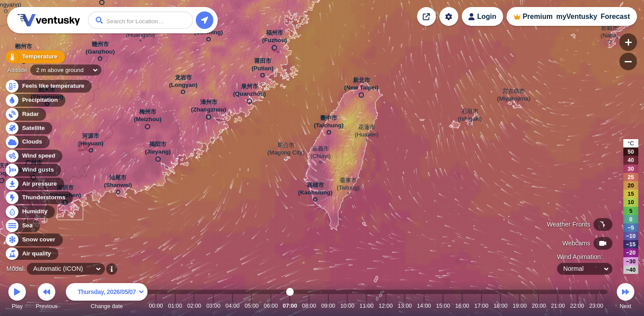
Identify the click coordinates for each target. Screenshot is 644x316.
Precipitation (35, 100)
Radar (25, 114)
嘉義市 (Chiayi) (320, 154)
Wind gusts (33, 170)
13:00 (405, 306)
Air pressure (34, 184)
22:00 (577, 306)
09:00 (328, 306)
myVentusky (577, 16)
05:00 (252, 306)
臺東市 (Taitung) (348, 185)
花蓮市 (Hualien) (367, 132)
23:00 (596, 306)
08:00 (309, 306)
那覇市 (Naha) (610, 33)
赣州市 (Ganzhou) (100, 50)
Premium (537, 16)
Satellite (28, 128)
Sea (22, 226)
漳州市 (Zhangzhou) (209, 108)
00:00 (156, 306)
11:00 (367, 306)
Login (487, 16)
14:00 (424, 306)
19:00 (520, 306)
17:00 (482, 306)
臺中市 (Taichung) (329, 123)
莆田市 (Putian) (263, 66)
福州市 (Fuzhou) (275, 38)
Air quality (31, 254)
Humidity (30, 212)
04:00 (233, 306)
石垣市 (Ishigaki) (470, 116)
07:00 (290, 306)
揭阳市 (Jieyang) (158, 150)
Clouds (27, 142)
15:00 (443, 306)
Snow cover (34, 240)
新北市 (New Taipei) (361, 86)
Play (17, 297)
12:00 (385, 306)
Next (626, 297)
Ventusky (47, 20)
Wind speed (34, 156)
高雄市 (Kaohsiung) (315, 190)
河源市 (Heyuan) (91, 141)
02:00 (194, 306)
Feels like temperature (48, 86)
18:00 (500, 306)
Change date (107, 297)
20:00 (539, 306)
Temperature (35, 57)
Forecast (615, 16)
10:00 (347, 306)
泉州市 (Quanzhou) (250, 92)
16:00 (462, 306)
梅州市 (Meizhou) (148, 117)
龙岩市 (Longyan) (183, 83)
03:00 (213, 306)
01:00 (175, 306)
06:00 (271, 306)
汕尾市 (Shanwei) (118, 183)
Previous (47, 297)
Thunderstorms (39, 198)
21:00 (558, 306)
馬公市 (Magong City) (286, 150)
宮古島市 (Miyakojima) (514, 96)
